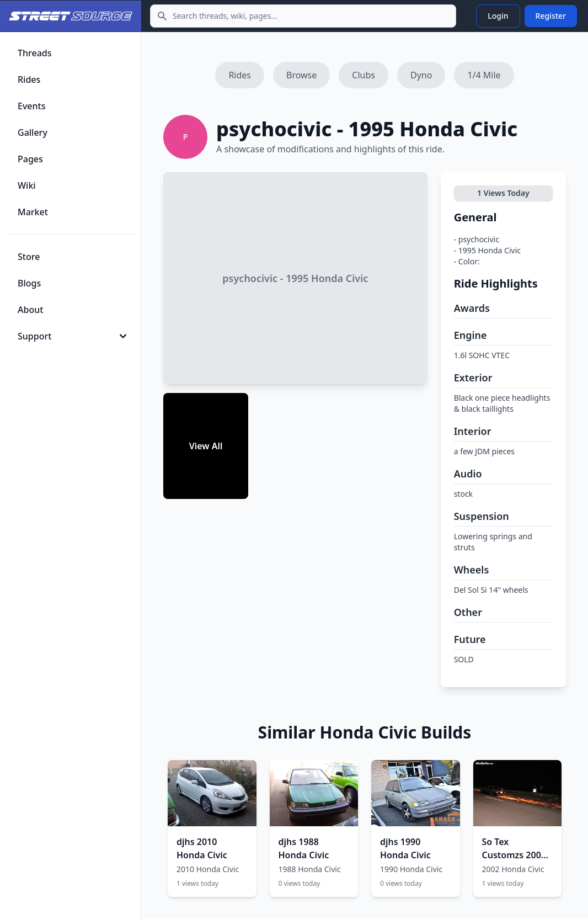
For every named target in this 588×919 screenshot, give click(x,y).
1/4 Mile (484, 75)
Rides (240, 75)
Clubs (364, 75)
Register (551, 16)
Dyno (421, 75)
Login (498, 16)
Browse (301, 75)
